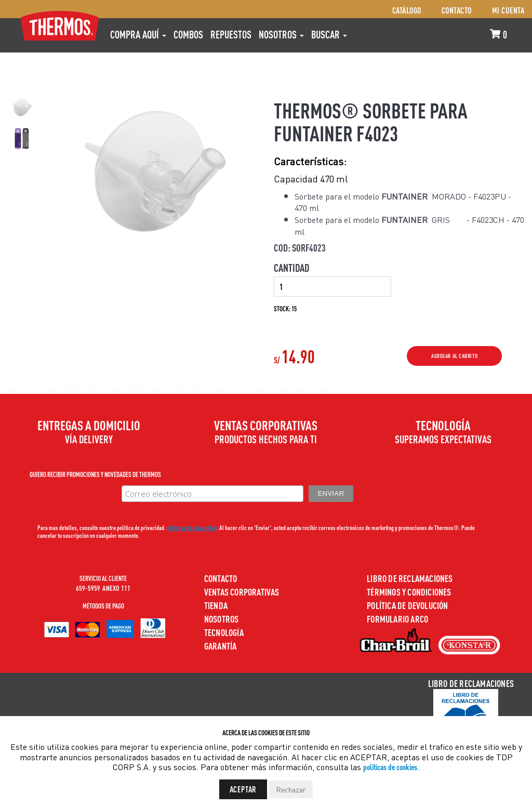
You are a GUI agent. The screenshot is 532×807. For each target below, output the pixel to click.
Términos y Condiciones (409, 592)
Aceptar (243, 789)
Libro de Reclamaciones (410, 578)
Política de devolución (407, 605)
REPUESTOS (231, 34)
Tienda (216, 605)
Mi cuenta (508, 10)
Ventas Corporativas (242, 592)
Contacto (457, 10)
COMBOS (188, 34)
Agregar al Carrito (454, 356)
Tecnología (224, 632)
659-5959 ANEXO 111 (103, 588)
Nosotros (281, 34)
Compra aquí (138, 34)
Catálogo (407, 10)
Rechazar (291, 789)
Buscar (329, 34)
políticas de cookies (390, 767)
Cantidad (291, 268)
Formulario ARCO (397, 619)
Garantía (221, 646)
